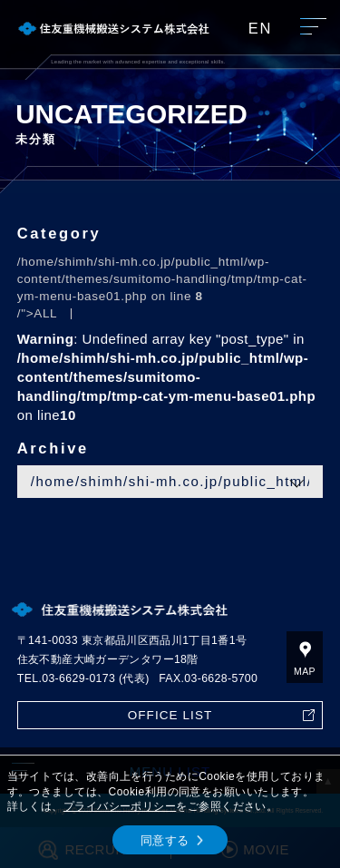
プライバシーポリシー (120, 806)
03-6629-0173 (78, 678)
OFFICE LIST (170, 715)
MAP (305, 671)
